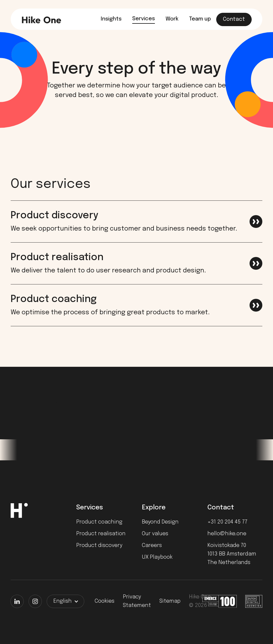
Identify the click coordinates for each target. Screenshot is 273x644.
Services (144, 19)
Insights (111, 19)
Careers (152, 546)
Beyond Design (160, 522)
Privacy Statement (137, 601)
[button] (65, 601)
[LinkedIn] (17, 601)
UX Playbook (157, 557)
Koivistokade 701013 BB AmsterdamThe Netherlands (232, 554)
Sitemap (170, 601)
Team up (200, 19)
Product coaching (99, 522)
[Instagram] (35, 601)
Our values (155, 534)
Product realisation (101, 534)
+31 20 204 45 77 (227, 522)
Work (172, 19)
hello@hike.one (227, 534)
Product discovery (99, 546)
